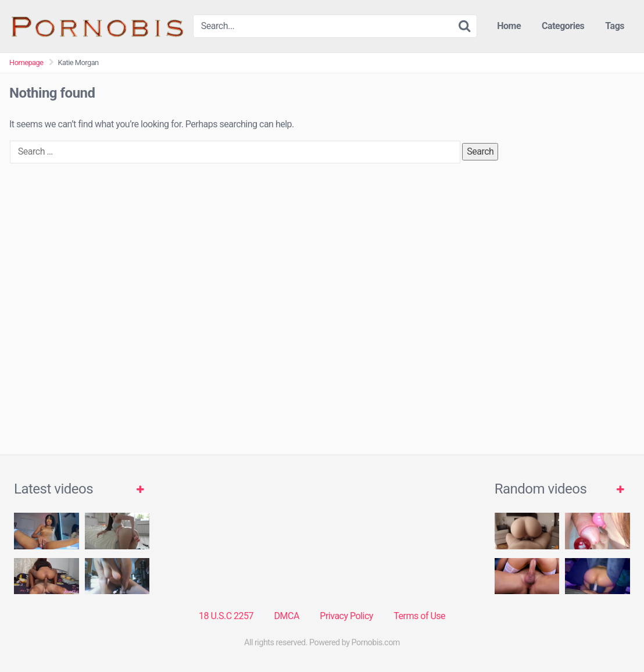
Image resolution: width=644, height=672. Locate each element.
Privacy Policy (346, 616)
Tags (615, 26)
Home (509, 26)
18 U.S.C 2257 (226, 616)
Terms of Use (419, 616)
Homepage (26, 62)
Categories (563, 26)
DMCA (287, 616)
